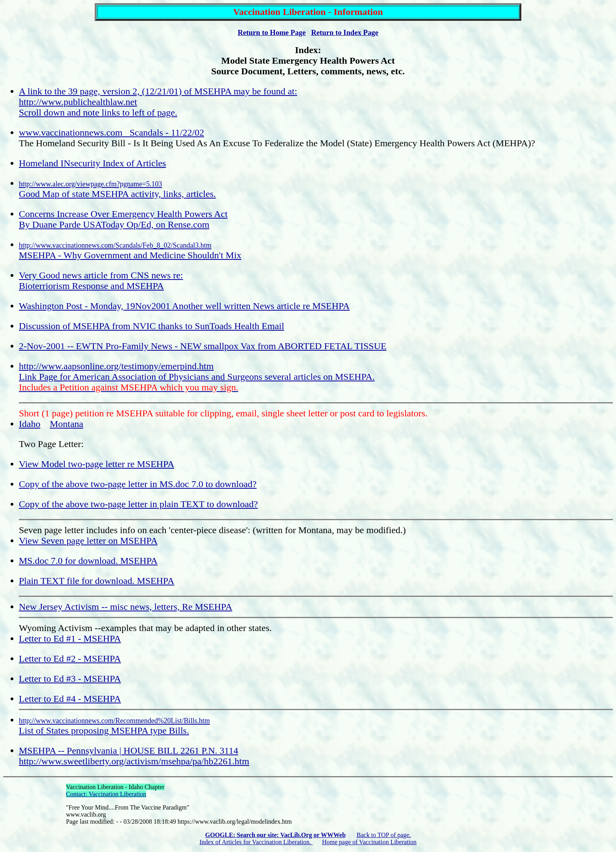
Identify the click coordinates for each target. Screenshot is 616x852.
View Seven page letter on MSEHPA (88, 541)
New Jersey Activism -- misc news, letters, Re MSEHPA (126, 607)
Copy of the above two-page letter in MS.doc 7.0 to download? (138, 484)
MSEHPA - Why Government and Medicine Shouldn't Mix (130, 251)
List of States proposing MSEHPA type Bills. (114, 726)
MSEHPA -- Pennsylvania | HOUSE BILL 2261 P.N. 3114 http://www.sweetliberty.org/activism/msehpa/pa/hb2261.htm (134, 756)
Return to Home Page (272, 32)
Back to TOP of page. (384, 835)
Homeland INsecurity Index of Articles (93, 163)
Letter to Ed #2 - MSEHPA (70, 659)
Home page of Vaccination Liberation (369, 842)
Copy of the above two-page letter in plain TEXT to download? (138, 504)
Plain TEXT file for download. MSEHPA (97, 581)
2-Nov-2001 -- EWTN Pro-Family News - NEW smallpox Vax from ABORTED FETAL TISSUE (203, 346)
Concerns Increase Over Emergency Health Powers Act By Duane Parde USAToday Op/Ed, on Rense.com (123, 219)
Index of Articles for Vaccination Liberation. (256, 842)
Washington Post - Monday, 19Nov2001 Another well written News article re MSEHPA (184, 306)
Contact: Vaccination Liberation (106, 794)
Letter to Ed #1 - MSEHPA (70, 639)
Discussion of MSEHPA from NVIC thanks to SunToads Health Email (151, 326)
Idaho (30, 424)
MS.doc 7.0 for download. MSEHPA (88, 561)
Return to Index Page (345, 32)
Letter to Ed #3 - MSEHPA (70, 679)
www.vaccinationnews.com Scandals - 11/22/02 (111, 132)
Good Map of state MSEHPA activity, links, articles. (117, 190)
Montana (67, 424)
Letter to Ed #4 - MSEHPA (70, 699)
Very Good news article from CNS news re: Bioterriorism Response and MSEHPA (101, 281)
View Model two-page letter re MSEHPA (97, 464)
